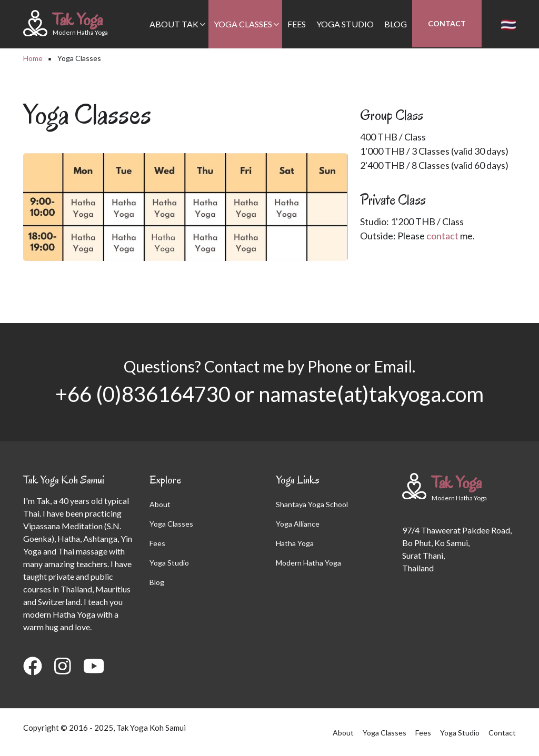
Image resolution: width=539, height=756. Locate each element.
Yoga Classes (247, 34)
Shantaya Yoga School (312, 504)
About (160, 504)
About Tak (178, 34)
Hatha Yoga (295, 543)
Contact (447, 23)
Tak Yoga (78, 19)
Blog (396, 24)
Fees (297, 24)
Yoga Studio (345, 24)
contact (442, 236)
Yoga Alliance (298, 524)
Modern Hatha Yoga (308, 563)
